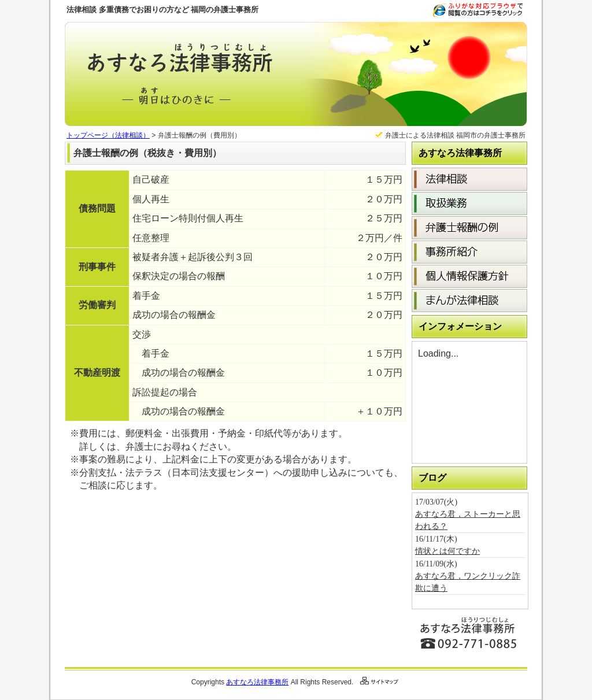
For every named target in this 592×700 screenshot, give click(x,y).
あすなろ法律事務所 (257, 682)
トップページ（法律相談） (108, 135)
